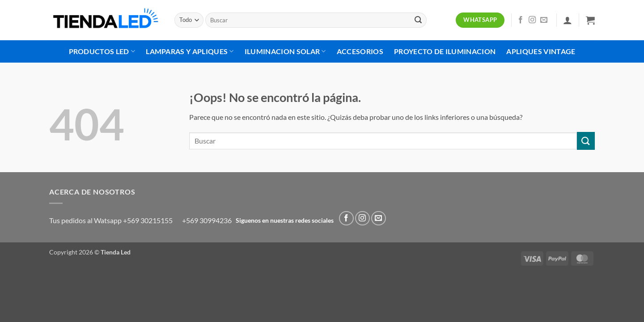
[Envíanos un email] (544, 20)
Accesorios (360, 51)
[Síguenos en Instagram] (532, 20)
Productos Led (102, 51)
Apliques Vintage (541, 51)
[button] (568, 20)
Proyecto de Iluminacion (445, 51)
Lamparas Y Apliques (190, 51)
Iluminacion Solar (285, 51)
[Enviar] (418, 20)
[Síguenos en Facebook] (521, 20)
